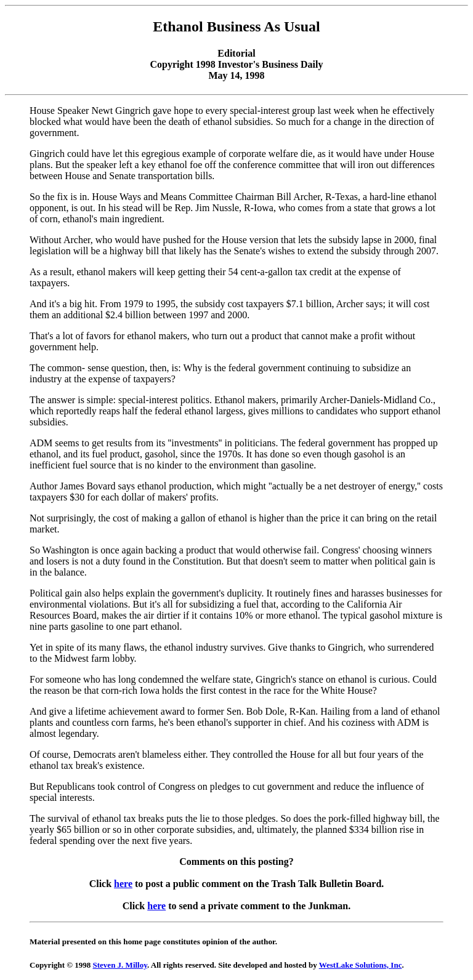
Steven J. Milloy (120, 965)
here (123, 884)
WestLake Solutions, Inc (361, 965)
